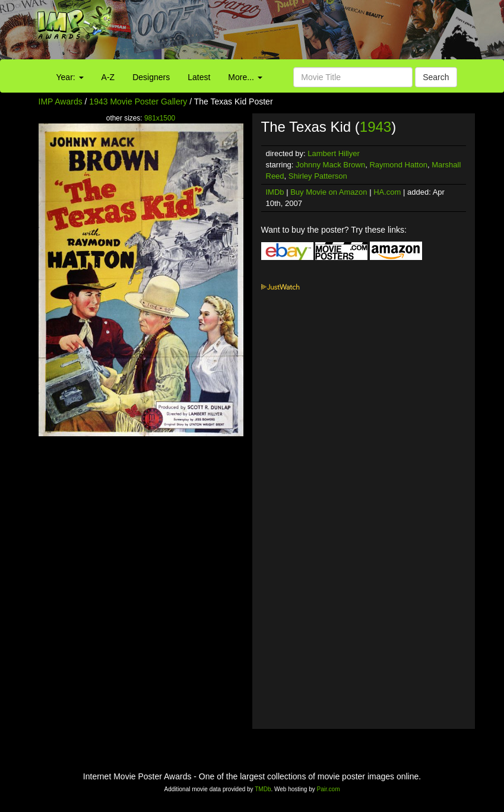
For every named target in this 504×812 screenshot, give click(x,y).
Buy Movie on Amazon (329, 192)
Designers (151, 77)
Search (436, 77)
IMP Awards (61, 101)
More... (245, 77)
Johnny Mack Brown (330, 165)
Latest (199, 77)
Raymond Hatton (398, 165)
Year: (70, 77)
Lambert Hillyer (333, 153)
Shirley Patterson (318, 176)
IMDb (275, 192)
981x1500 (160, 118)
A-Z (108, 77)
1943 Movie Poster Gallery (138, 101)
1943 (375, 127)
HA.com (387, 192)
